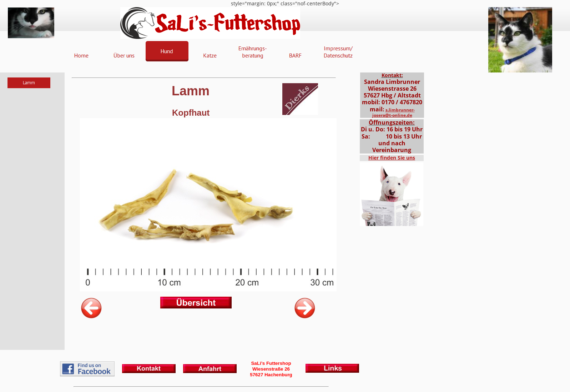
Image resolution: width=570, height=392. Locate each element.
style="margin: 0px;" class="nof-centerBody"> (285, 196)
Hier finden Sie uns (392, 158)
